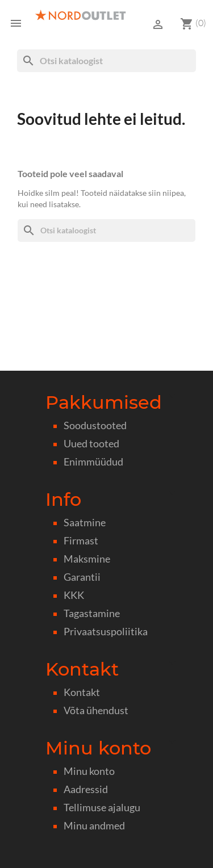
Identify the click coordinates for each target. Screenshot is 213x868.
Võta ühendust (96, 710)
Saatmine (85, 523)
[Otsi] (106, 61)
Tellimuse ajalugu (102, 808)
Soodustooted (95, 425)
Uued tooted (91, 444)
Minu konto (89, 771)
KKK (74, 595)
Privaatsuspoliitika (106, 632)
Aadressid (86, 789)
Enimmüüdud (93, 462)
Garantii (82, 577)
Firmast (81, 541)
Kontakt (82, 692)
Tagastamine (92, 613)
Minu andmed (94, 826)
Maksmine (87, 559)
